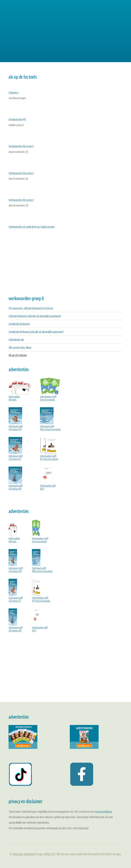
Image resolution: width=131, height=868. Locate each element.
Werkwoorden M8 (17, 119)
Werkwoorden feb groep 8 (21, 146)
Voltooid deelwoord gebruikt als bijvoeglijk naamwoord (35, 316)
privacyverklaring (104, 812)
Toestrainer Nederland (23, 854)
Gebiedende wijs (16, 339)
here (119, 854)
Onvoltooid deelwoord (19, 324)
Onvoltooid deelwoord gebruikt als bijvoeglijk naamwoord (36, 332)
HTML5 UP (49, 854)
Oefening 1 (14, 93)
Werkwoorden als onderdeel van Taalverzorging (31, 227)
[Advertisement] (65, 33)
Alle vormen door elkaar (20, 347)
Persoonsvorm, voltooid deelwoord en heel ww (31, 308)
